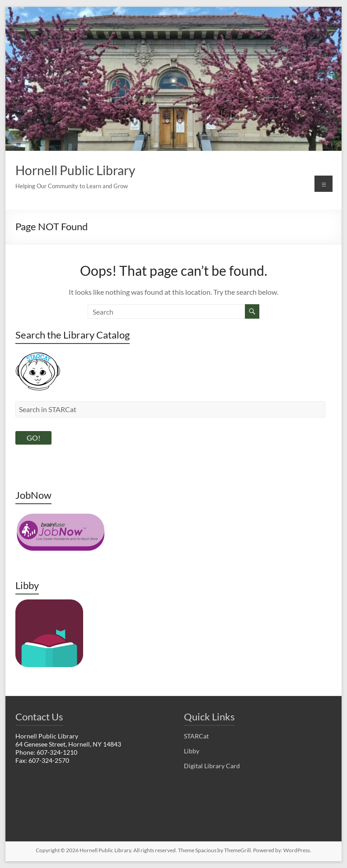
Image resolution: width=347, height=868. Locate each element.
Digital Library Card (212, 766)
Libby (192, 751)
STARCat (196, 736)
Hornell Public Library (75, 170)
